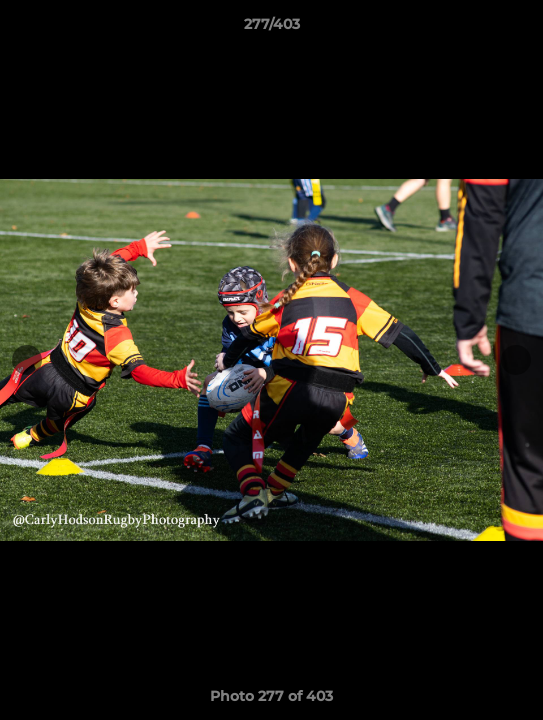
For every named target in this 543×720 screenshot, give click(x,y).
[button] (519, 29)
